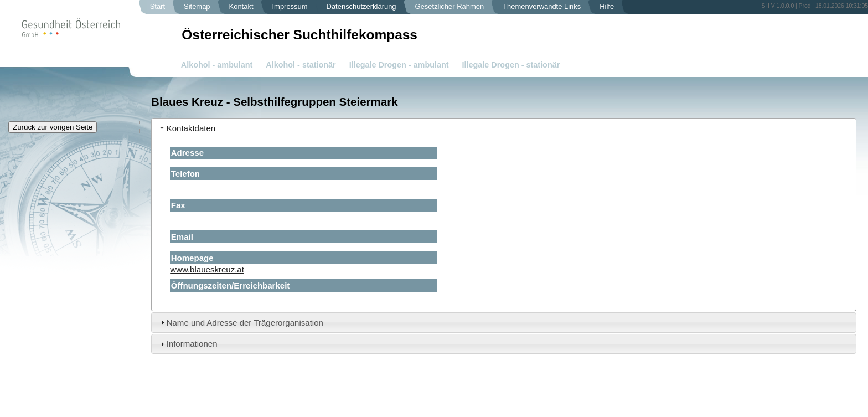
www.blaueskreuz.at (207, 269)
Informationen (192, 344)
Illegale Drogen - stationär (511, 65)
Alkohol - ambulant (217, 65)
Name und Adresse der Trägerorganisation (245, 323)
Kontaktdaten (191, 128)
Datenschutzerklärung (361, 6)
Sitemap (197, 6)
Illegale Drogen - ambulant (399, 65)
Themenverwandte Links (542, 6)
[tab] (504, 128)
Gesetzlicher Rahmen (450, 6)
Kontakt (241, 6)
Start (157, 6)
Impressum (290, 6)
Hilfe (607, 6)
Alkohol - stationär (301, 65)
